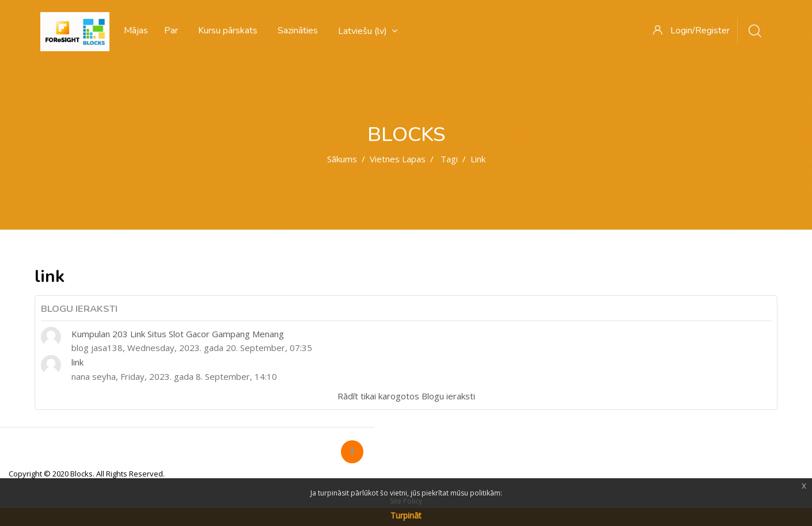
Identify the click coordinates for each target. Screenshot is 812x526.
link (77, 362)
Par (171, 31)
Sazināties (298, 31)
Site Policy (406, 501)
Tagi (449, 159)
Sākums (342, 159)
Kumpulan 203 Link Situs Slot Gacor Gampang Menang (178, 334)
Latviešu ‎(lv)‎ (368, 31)
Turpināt (406, 515)
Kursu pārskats (228, 31)
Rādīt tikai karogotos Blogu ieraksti (406, 396)
